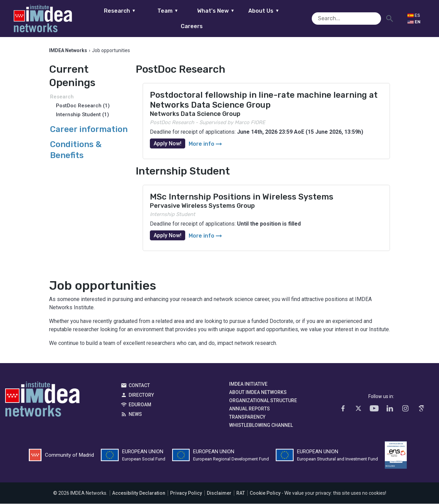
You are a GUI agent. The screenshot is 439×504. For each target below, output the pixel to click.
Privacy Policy (186, 493)
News (135, 415)
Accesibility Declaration (139, 493)
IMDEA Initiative (248, 384)
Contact (139, 386)
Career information (89, 130)
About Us (253, 18)
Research (109, 18)
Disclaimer (219, 493)
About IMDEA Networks (258, 393)
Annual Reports (250, 409)
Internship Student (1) (82, 115)
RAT (241, 493)
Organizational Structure (263, 401)
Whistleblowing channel (261, 425)
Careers (301, 18)
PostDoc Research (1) (83, 106)
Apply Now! (168, 144)
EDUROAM (140, 405)
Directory (141, 395)
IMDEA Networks (42, 401)
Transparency (247, 417)
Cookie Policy (265, 493)
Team (157, 18)
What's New (205, 18)
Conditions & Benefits (76, 150)
